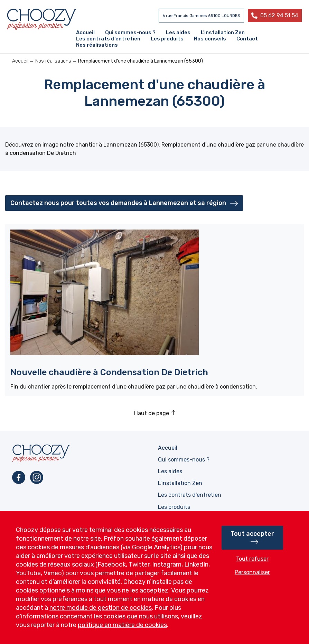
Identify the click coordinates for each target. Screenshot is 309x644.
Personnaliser (252, 572)
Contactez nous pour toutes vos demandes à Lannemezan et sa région (118, 203)
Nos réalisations (53, 61)
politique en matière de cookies (122, 625)
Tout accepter (252, 534)
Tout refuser (252, 559)
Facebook (19, 477)
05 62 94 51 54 (279, 15)
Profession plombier (41, 19)
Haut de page (152, 413)
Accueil (20, 61)
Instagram (37, 477)
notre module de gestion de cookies (101, 608)
